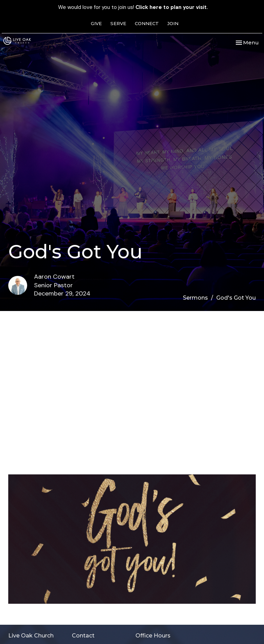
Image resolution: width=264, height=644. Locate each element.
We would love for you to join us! (133, 7)
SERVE (118, 23)
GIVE (96, 23)
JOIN (173, 23)
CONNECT (147, 23)
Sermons (195, 298)
